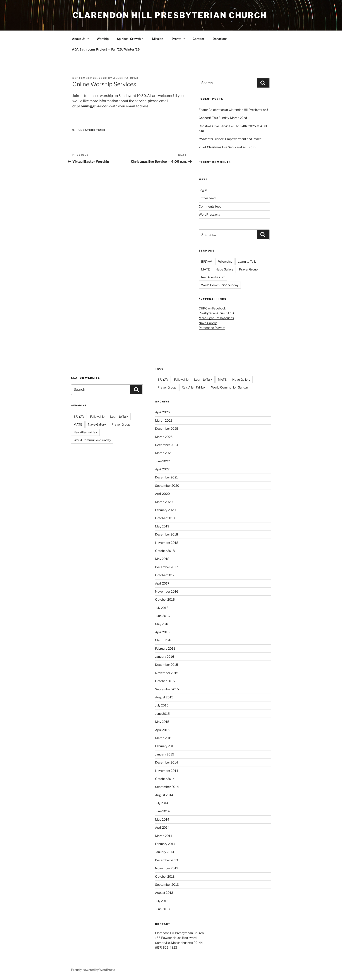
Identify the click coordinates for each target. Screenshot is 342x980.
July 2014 (162, 803)
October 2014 (165, 779)
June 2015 (162, 714)
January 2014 (165, 852)
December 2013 (167, 860)
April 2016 (162, 632)
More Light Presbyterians (216, 318)
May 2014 (162, 819)
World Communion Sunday (220, 285)
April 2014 (162, 827)
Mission (158, 39)
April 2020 (162, 494)
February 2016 (165, 648)
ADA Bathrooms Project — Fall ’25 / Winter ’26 (106, 49)
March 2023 (164, 453)
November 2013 (167, 868)
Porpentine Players (212, 328)
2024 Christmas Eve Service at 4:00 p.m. (227, 147)
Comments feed (210, 206)
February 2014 (165, 844)
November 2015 (167, 673)
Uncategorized (92, 130)
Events (178, 39)
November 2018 (167, 543)
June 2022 (162, 461)
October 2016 (165, 599)
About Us (81, 39)
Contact (198, 39)
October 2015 (165, 681)
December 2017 (166, 567)
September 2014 (167, 787)
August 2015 (164, 697)
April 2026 (162, 412)
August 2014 (164, 795)
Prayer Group (248, 269)
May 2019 (162, 526)
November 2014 (167, 771)
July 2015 (162, 705)
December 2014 (167, 762)
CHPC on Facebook (212, 308)
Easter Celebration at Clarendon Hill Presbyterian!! (233, 110)
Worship (103, 39)
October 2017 (165, 575)
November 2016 (167, 591)
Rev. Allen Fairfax (213, 277)
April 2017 (162, 583)
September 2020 (167, 486)
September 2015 (167, 689)
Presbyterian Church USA (217, 313)
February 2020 (165, 510)
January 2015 (165, 754)
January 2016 (165, 656)
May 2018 (162, 559)
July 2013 (162, 901)
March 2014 (164, 836)
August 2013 (164, 893)
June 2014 (162, 811)
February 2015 (165, 746)
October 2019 (165, 518)
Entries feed (207, 198)
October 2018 (165, 551)
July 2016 (162, 608)
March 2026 (164, 420)
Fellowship (225, 261)
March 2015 (164, 738)
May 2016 (162, 624)
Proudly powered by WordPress (93, 970)
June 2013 (162, 909)
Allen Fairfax (126, 78)
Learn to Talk (247, 261)
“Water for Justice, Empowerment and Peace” (231, 139)
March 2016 (164, 640)
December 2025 (167, 428)
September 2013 (167, 885)
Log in (203, 190)
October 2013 (165, 876)
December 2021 (166, 477)
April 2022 (162, 469)
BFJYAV (207, 261)
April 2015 (162, 730)
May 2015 (162, 722)
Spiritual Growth (131, 39)
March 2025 (164, 437)
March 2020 (164, 502)
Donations (220, 39)
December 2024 (167, 445)
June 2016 (162, 616)
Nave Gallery (224, 269)
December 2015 (167, 665)
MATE (205, 269)
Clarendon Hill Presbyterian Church (170, 15)
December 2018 (167, 534)
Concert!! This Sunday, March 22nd (223, 118)
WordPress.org (209, 214)
